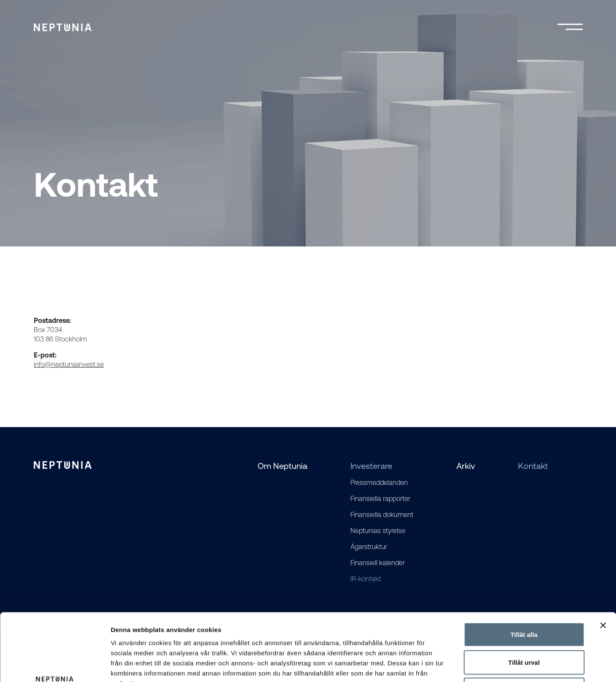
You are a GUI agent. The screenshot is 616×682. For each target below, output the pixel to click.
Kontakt (533, 466)
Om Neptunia (282, 466)
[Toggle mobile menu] (570, 27)
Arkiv (466, 466)
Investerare (371, 466)
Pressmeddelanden (379, 482)
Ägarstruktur (369, 547)
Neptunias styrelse (378, 530)
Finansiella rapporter (380, 498)
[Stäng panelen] (603, 562)
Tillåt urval (524, 599)
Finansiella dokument (382, 514)
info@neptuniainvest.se (69, 364)
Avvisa (524, 627)
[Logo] (63, 27)
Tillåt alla (524, 571)
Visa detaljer (459, 665)
